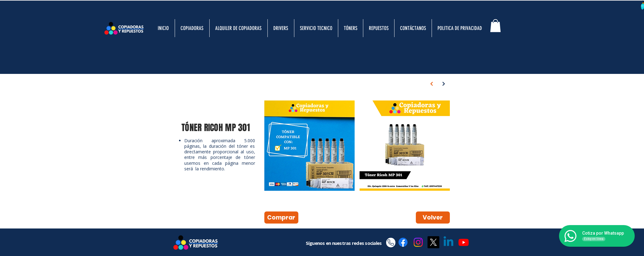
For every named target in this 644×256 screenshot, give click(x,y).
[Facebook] (403, 242)
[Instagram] (418, 242)
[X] (433, 242)
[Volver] (433, 218)
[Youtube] (464, 242)
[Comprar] (281, 218)
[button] (495, 26)
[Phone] (391, 243)
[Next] (432, 84)
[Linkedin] (448, 242)
